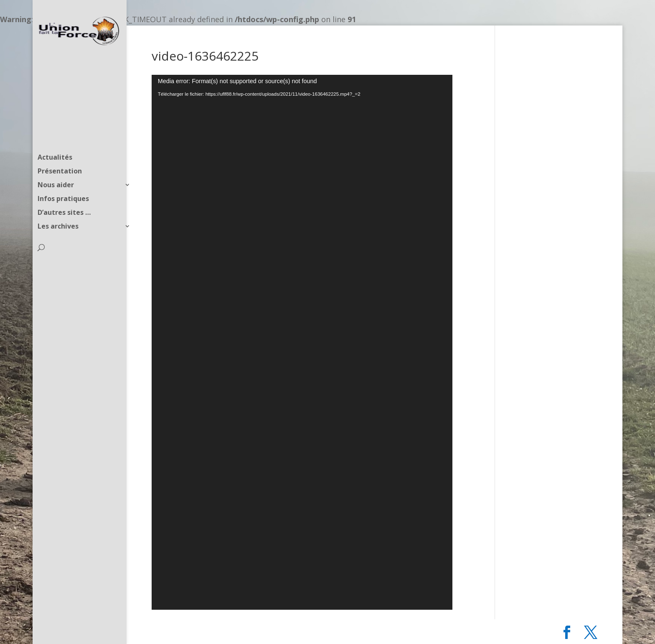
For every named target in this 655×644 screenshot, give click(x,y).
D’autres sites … (64, 197)
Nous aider (56, 169)
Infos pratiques (63, 183)
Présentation (60, 155)
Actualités (55, 142)
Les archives (58, 211)
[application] (302, 342)
